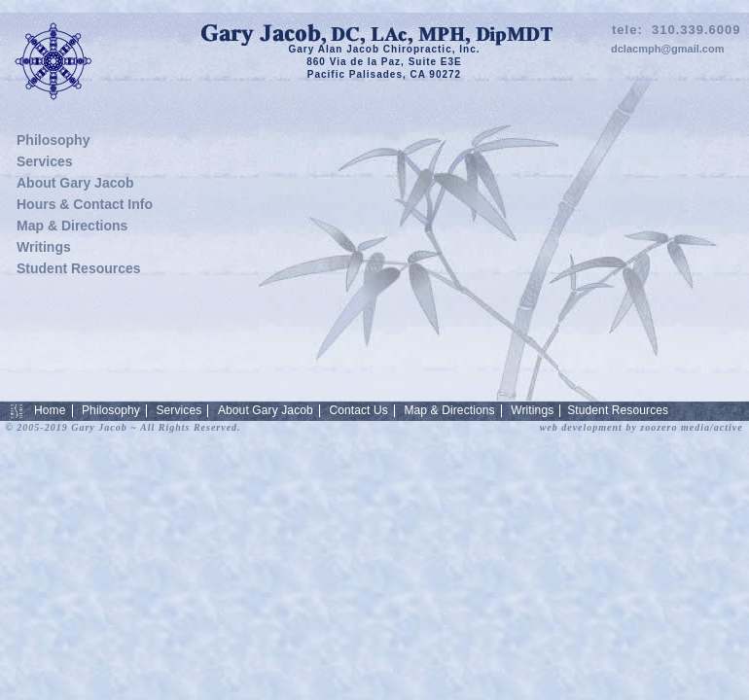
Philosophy (53, 140)
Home (50, 410)
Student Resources (79, 268)
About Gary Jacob (75, 183)
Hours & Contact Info (85, 204)
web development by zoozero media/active (642, 427)
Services (45, 161)
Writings (44, 247)
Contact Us (358, 410)
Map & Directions (72, 226)
